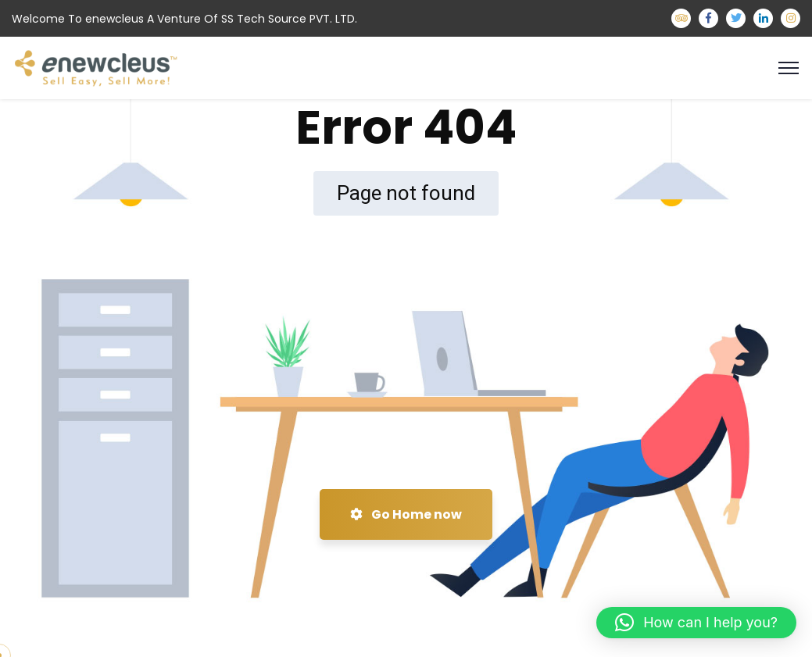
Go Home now (406, 514)
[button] (696, 623)
